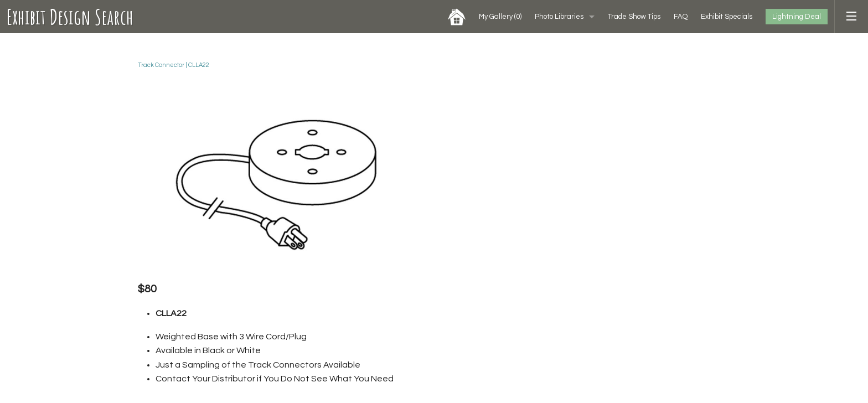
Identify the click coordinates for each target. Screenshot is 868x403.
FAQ (681, 17)
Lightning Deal (797, 17)
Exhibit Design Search (70, 17)
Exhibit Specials (727, 17)
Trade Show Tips (634, 17)
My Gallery (500, 17)
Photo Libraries (559, 17)
